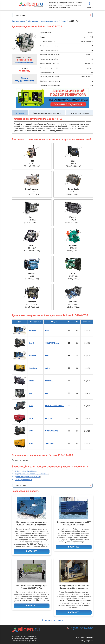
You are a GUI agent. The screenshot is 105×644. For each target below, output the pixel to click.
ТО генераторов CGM (24, 480)
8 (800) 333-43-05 (82, 628)
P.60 (47, 393)
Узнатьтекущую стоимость (25, 79)
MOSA (31, 418)
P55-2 (47, 330)
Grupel (31, 343)
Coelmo (32, 381)
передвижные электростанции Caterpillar (32, 474)
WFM (31, 431)
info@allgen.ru (87, 640)
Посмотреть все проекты (52, 620)
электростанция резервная (26, 471)
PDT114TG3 (49, 381)
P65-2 (47, 356)
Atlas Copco (33, 368)
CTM (31, 393)
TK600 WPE (49, 443)
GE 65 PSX (49, 418)
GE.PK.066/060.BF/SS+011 (54, 406)
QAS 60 (48, 368)
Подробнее (32, 551)
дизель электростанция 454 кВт (28, 477)
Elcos (31, 406)
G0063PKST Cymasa (52, 343)
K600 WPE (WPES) (52, 431)
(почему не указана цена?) (25, 62)
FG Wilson (33, 330)
